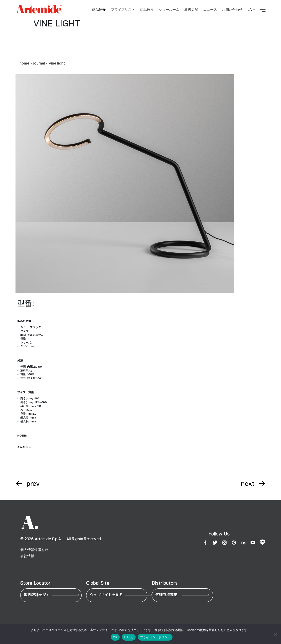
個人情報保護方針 (34, 550)
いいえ (129, 637)
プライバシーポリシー (155, 637)
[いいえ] (275, 634)
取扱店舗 (191, 9)
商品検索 (147, 9)
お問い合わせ (232, 9)
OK (115, 637)
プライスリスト (123, 9)
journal (39, 63)
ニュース (210, 9)
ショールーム (169, 9)
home (24, 63)
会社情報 (27, 556)
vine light (57, 63)
